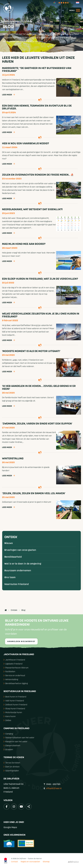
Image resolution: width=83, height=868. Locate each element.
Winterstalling (13, 458)
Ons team (10, 577)
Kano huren (10, 716)
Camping (8, 734)
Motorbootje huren (13, 712)
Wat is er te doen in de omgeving (23, 564)
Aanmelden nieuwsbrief (21, 641)
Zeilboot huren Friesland (15, 705)
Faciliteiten (9, 671)
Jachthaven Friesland (14, 660)
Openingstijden (11, 771)
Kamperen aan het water (15, 741)
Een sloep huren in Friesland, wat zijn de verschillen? (40, 279)
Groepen (8, 749)
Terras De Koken (12, 763)
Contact (15, 862)
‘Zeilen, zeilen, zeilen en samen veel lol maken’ (34, 493)
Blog (23, 610)
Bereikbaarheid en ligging (16, 683)
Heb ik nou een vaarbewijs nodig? (25, 143)
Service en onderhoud (14, 675)
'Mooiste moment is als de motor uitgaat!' (31, 351)
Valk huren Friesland (14, 701)
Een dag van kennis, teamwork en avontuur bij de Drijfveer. (37, 107)
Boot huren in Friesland (15, 697)
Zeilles (7, 720)
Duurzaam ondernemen (18, 571)
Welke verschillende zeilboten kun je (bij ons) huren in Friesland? (41, 315)
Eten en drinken (12, 767)
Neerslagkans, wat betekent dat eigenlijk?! (32, 209)
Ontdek (11, 537)
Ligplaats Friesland (13, 664)
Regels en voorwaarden (30, 862)
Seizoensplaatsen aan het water (19, 737)
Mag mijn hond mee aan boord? (24, 244)
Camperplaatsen (12, 745)
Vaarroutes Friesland (16, 584)
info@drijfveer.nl (54, 788)
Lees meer (8, 95)
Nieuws (9, 543)
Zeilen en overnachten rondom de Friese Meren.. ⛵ (38, 175)
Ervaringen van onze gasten (20, 550)
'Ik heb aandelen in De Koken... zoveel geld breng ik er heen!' (39, 387)
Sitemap (46, 862)
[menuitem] (73, 10)
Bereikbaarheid (13, 557)
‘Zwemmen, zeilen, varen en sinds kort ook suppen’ (37, 424)
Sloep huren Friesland (14, 708)
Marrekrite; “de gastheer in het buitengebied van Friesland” (37, 70)
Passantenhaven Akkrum (16, 668)
